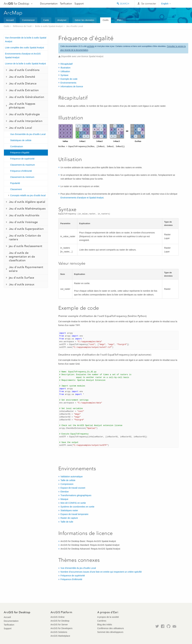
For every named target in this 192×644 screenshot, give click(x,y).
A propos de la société (108, 617)
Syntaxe (65, 75)
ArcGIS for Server (59, 625)
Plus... (120, 20)
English (165, 4)
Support (79, 4)
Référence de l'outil (22, 26)
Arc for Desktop (17, 4)
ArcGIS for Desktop (60, 621)
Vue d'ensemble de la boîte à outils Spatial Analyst (26, 40)
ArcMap (13, 13)
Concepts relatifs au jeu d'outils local (28, 195)
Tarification (66, 4)
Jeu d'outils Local (75, 26)
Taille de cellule (68, 480)
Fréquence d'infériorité (21, 171)
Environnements (68, 83)
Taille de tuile (67, 522)
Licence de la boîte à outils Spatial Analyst (26, 64)
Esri (182, 4)
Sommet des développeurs (110, 632)
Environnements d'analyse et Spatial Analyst (82, 198)
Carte (46, 20)
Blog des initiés (105, 625)
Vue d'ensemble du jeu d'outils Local (28, 134)
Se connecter (149, 4)
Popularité (15, 183)
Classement (16, 189)
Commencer (28, 20)
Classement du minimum (22, 177)
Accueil (10, 20)
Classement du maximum (23, 165)
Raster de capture (69, 518)
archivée (91, 46)
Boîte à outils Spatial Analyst (49, 26)
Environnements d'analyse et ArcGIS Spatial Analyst (23, 56)
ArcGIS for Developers (61, 628)
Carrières (102, 621)
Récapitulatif (67, 64)
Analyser (62, 20)
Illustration (66, 68)
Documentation (49, 4)
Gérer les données (84, 20)
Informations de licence (72, 86)
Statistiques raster (69, 510)
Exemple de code (69, 79)
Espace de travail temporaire (74, 514)
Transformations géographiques (76, 495)
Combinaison (17, 146)
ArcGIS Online (58, 617)
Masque (64, 499)
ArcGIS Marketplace (60, 636)
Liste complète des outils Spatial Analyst (24, 48)
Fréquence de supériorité (22, 159)
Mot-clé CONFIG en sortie (73, 503)
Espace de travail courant (73, 488)
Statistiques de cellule (21, 140)
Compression (67, 484)
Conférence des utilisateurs (111, 628)
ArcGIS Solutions (59, 632)
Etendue (65, 492)
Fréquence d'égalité (20, 153)
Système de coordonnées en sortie (77, 507)
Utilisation (65, 71)
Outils (105, 20)
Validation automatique (72, 477)
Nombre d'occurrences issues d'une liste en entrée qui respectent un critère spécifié (101, 572)
